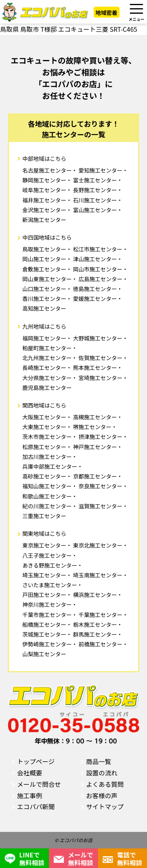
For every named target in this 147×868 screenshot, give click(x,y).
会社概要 (30, 773)
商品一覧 (99, 761)
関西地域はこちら (44, 405)
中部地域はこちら (44, 158)
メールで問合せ (39, 784)
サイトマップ (105, 806)
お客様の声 (102, 795)
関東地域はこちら (44, 533)
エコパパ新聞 (36, 806)
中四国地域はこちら (47, 237)
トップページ (36, 761)
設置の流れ (102, 773)
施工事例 (30, 795)
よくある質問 (105, 784)
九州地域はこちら (44, 326)
